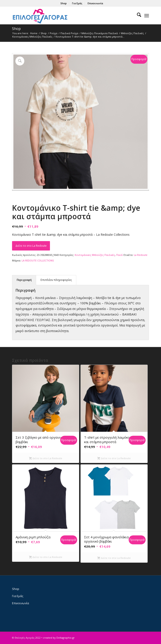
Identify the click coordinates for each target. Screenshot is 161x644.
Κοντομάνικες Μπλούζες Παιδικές (95, 255)
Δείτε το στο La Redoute (31, 246)
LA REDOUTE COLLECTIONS (38, 260)
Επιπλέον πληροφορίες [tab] (56, 280)
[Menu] (147, 15)
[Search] (137, 15)
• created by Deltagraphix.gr (58, 638)
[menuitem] (64, 3)
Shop (64, 3)
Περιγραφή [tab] (24, 280)
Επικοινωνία (95, 3)
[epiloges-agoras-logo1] (67, 15)
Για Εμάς (77, 3)
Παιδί (120, 255)
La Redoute (141, 255)
